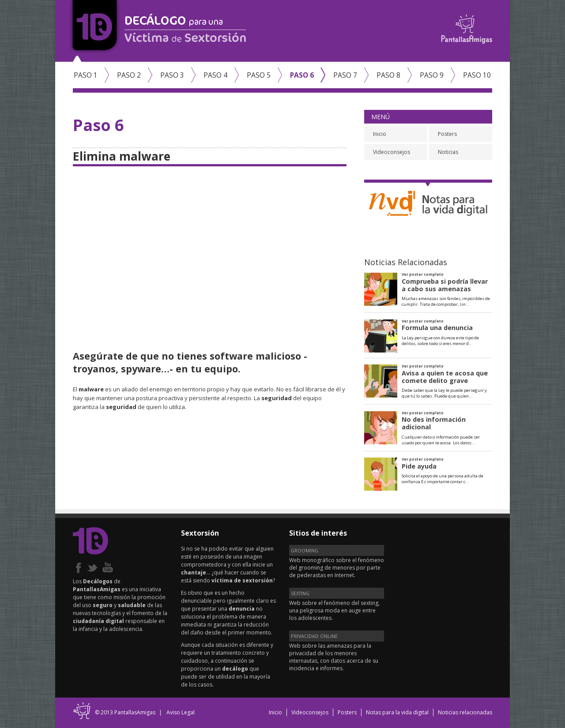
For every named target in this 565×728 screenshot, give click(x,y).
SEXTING (300, 593)
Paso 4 (215, 75)
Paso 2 (129, 75)
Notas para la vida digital (397, 712)
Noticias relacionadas (465, 712)
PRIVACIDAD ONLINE (314, 636)
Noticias (448, 152)
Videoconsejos (392, 152)
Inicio (380, 134)
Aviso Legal (181, 712)
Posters (447, 134)
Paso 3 (172, 75)
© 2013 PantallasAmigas (125, 712)
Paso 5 (259, 75)
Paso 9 (432, 75)
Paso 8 (388, 75)
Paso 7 (345, 75)
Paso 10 (477, 75)
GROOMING (305, 550)
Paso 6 (302, 75)
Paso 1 (86, 75)
